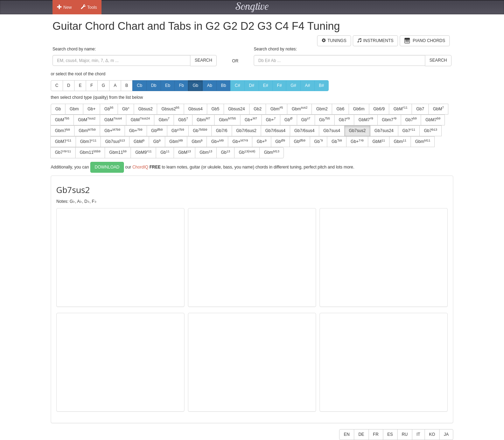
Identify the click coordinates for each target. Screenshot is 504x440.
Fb (181, 85)
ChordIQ (140, 167)
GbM (400, 109)
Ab (209, 85)
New (64, 7)
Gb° (126, 109)
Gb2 (258, 109)
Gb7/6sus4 (275, 131)
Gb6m (359, 109)
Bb (223, 85)
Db (153, 85)
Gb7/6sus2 (246, 131)
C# (237, 85)
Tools (89, 7)
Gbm (74, 109)
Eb (168, 85)
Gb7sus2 (357, 131)
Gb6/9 (379, 109)
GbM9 (143, 152)
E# (266, 85)
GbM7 (366, 119)
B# (321, 85)
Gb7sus (115, 142)
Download (107, 167)
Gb (195, 85)
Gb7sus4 (332, 131)
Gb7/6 (222, 131)
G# (293, 85)
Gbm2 (322, 109)
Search (203, 60)
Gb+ (92, 109)
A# (307, 85)
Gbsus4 (195, 109)
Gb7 (420, 109)
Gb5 (215, 109)
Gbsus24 (237, 109)
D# (251, 85)
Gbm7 (389, 119)
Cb (139, 85)
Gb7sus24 (384, 131)
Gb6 (340, 109)
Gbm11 (90, 152)
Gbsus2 (145, 109)
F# (279, 85)
